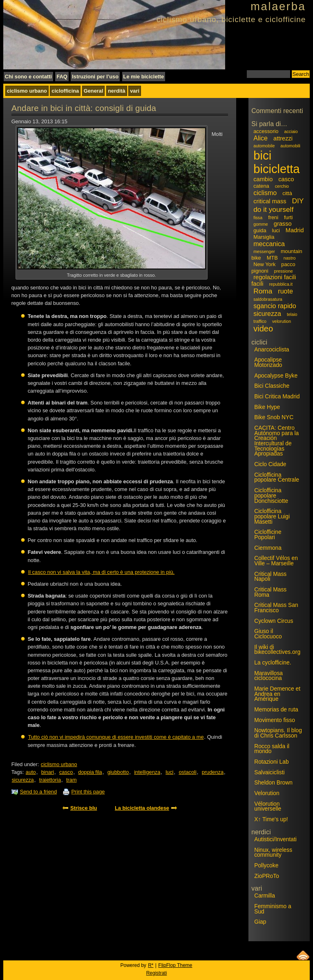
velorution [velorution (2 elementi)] (282, 321)
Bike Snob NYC (274, 417)
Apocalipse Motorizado (268, 362)
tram (72, 780)
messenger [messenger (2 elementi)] (264, 251)
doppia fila (90, 772)
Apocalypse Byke (276, 376)
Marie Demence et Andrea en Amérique (277, 694)
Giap (260, 922)
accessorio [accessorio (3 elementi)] (266, 131)
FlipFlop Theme (175, 965)
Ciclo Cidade (270, 464)
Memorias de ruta (276, 709)
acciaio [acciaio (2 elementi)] (291, 131)
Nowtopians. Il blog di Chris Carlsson (278, 733)
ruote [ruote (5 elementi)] (285, 291)
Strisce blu (84, 808)
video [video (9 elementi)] (263, 329)
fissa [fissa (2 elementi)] (258, 218)
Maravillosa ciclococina (268, 676)
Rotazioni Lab (271, 762)
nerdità (117, 91)
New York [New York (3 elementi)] (264, 264)
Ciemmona (268, 548)
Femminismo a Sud (273, 909)
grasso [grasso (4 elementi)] (283, 224)
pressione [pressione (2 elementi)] (284, 271)
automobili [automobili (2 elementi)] (290, 146)
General (94, 91)
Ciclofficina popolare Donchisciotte (271, 495)
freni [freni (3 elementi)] (273, 217)
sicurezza (23, 780)
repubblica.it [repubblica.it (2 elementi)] (281, 284)
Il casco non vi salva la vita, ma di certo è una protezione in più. (102, 572)
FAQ (62, 77)
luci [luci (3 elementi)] (276, 230)
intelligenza (147, 772)
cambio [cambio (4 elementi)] (263, 179)
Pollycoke (266, 865)
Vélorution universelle (268, 806)
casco (66, 772)
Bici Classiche (272, 386)
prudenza (213, 772)
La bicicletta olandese (142, 808)
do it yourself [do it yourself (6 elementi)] (273, 209)
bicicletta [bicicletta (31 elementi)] (276, 169)
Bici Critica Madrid (277, 396)
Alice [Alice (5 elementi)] (260, 138)
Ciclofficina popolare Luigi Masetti (272, 516)
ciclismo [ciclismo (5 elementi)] (265, 193)
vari (135, 91)
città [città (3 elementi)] (287, 193)
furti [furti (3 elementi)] (288, 217)
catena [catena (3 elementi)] (261, 186)
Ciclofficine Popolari (268, 534)
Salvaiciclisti (269, 772)
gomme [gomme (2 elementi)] (261, 224)
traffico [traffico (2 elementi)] (260, 321)
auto (31, 772)
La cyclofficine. (273, 662)
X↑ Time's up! (271, 819)
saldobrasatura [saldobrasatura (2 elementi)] (268, 299)
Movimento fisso (275, 720)
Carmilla (265, 896)
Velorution (267, 793)
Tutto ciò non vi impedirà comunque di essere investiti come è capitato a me (116, 737)
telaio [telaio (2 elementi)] (292, 314)
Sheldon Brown (273, 782)
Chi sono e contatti (28, 77)
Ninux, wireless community (273, 852)
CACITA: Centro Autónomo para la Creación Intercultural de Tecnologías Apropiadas (276, 441)
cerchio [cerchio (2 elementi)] (282, 186)
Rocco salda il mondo (272, 749)
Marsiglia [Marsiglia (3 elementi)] (264, 237)
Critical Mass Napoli (270, 577)
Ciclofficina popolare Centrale (277, 477)
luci (169, 772)
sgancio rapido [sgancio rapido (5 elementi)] (275, 306)
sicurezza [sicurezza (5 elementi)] (267, 313)
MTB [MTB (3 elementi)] (272, 258)
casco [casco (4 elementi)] (286, 179)
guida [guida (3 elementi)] (260, 230)
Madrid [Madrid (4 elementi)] (295, 230)
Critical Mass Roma (270, 592)
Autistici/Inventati (275, 839)
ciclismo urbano (27, 91)
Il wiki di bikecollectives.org (277, 650)
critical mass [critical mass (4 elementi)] (270, 201)
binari (48, 772)
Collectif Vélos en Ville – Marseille (276, 561)
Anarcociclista (272, 349)
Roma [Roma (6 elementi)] (263, 291)
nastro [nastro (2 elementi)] (290, 258)
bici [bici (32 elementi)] (262, 155)
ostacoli (187, 772)
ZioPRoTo (267, 876)
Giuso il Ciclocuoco (268, 634)
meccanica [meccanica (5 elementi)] (269, 244)
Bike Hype (267, 407)
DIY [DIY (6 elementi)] (298, 201)
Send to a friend (38, 792)
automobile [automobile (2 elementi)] (264, 146)
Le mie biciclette (144, 77)
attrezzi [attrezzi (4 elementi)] (283, 138)
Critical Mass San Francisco (276, 608)
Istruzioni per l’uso (95, 77)
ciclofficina (65, 91)
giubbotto (118, 772)
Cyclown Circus (274, 621)
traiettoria (50, 780)
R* (151, 965)
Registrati (157, 973)
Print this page (88, 792)
